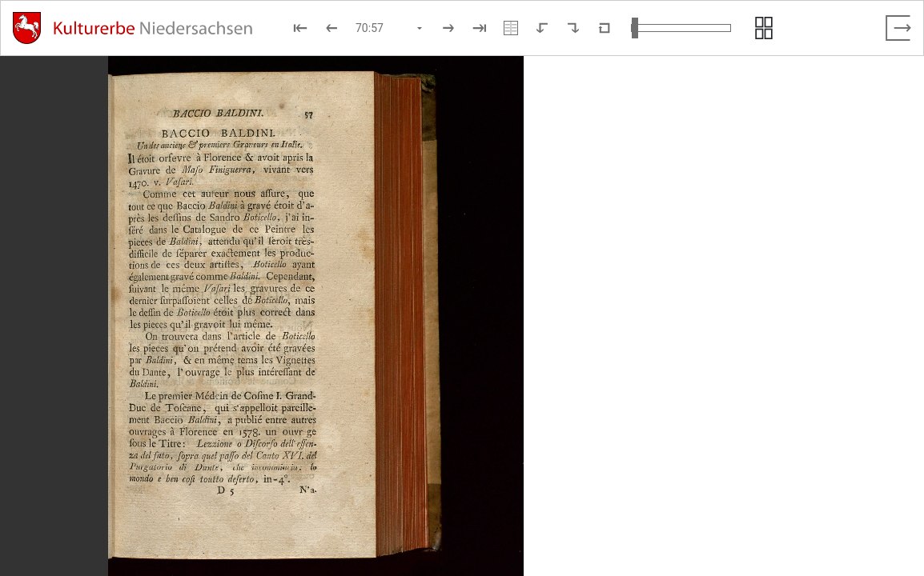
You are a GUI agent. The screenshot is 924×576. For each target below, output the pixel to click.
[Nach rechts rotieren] (573, 28)
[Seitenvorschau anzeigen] (764, 28)
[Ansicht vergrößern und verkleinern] (681, 28)
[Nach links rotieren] (542, 28)
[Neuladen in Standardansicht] (605, 28)
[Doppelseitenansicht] (511, 28)
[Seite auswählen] (390, 28)
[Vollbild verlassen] (898, 28)
